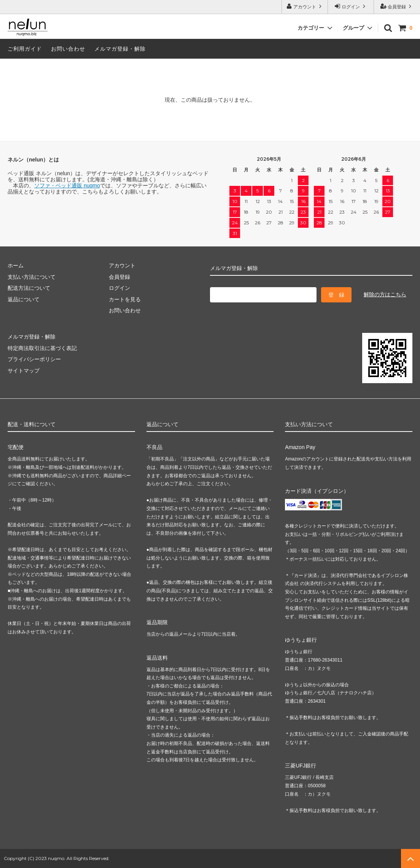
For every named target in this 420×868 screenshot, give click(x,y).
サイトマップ (24, 371)
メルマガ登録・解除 (120, 49)
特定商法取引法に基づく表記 (42, 348)
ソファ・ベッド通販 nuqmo (67, 185)
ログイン (351, 6)
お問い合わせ (68, 49)
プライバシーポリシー (34, 359)
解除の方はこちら (385, 294)
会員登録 (397, 6)
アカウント (305, 6)
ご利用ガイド (25, 49)
